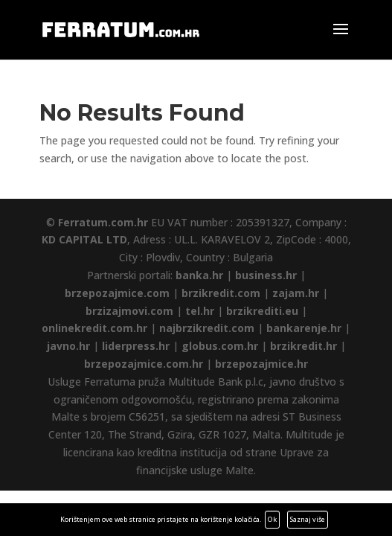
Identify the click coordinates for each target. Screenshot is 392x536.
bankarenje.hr (304, 328)
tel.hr (200, 311)
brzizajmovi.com (129, 311)
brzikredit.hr (303, 346)
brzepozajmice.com (117, 293)
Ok (272, 519)
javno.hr (68, 346)
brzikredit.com (221, 293)
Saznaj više (308, 519)
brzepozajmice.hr (261, 364)
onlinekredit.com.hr (94, 328)
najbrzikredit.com (207, 328)
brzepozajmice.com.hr (144, 364)
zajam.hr (296, 293)
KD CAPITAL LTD (84, 239)
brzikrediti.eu (262, 311)
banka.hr (199, 275)
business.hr (266, 275)
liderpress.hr (136, 346)
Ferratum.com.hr (103, 222)
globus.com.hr (220, 346)
